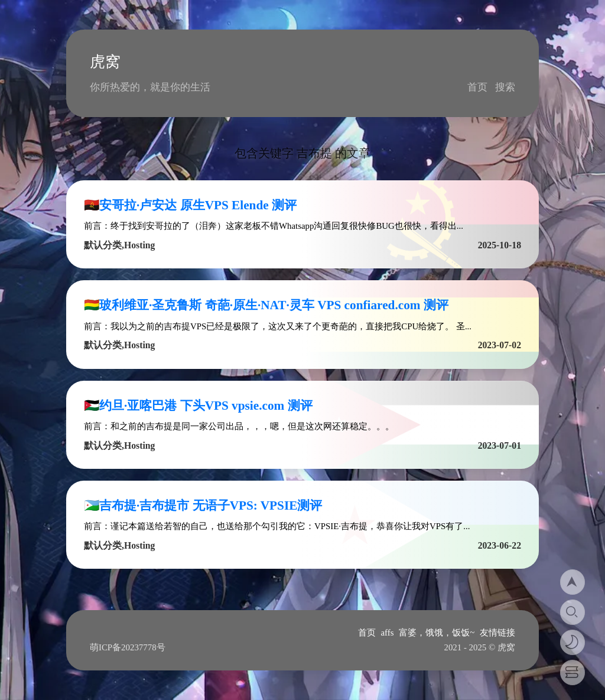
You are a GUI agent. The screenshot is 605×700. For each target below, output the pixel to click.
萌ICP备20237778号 (128, 647)
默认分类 (103, 245)
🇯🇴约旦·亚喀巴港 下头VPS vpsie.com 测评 (198, 406)
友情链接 (497, 633)
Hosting (139, 245)
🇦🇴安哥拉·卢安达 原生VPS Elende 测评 (190, 205)
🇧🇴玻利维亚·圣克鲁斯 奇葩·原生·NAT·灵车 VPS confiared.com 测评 (266, 305)
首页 (477, 87)
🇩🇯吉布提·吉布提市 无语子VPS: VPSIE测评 (203, 505)
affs (388, 633)
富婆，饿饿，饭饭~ (437, 633)
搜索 (505, 87)
